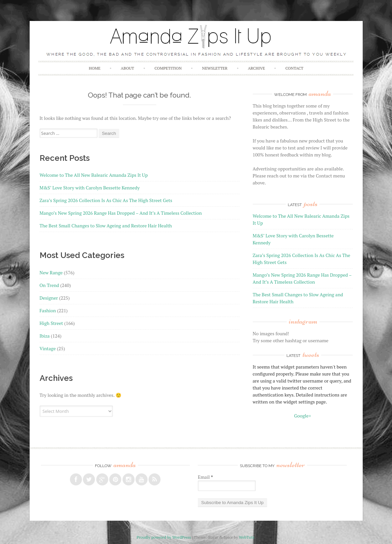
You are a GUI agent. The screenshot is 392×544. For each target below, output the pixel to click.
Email (205, 477)
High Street (51, 323)
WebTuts (246, 537)
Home (94, 68)
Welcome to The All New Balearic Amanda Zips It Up (94, 175)
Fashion (48, 310)
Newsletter (215, 68)
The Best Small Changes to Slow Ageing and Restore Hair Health (106, 226)
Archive (256, 68)
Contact (294, 68)
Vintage (48, 348)
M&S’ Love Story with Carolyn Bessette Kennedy (90, 188)
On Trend (49, 285)
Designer (49, 298)
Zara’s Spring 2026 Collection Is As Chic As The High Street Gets (106, 200)
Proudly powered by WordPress (164, 537)
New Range (51, 272)
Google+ (303, 416)
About (128, 68)
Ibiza (45, 336)
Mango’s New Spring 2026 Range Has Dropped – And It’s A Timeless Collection (121, 213)
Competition (168, 68)
